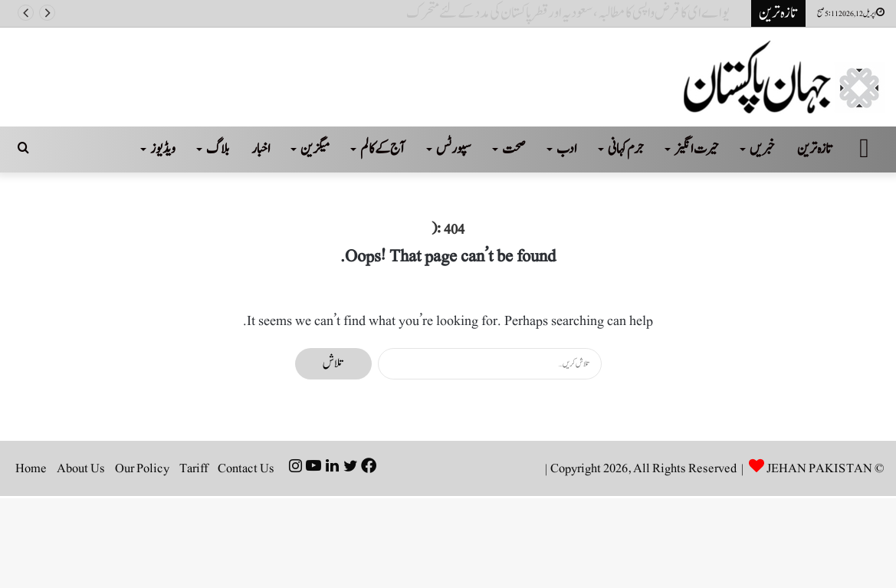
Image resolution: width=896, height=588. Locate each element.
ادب (567, 149)
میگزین (315, 149)
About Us (81, 468)
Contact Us (246, 468)
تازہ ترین (815, 149)
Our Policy (142, 468)
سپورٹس (454, 149)
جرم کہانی (626, 149)
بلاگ (218, 149)
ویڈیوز (163, 149)
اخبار (261, 149)
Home (31, 468)
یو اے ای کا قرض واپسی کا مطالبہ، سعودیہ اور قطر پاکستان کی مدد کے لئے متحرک (574, 13)
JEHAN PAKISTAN (819, 468)
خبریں (762, 149)
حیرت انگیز (697, 149)
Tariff (194, 468)
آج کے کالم (383, 149)
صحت (514, 149)
